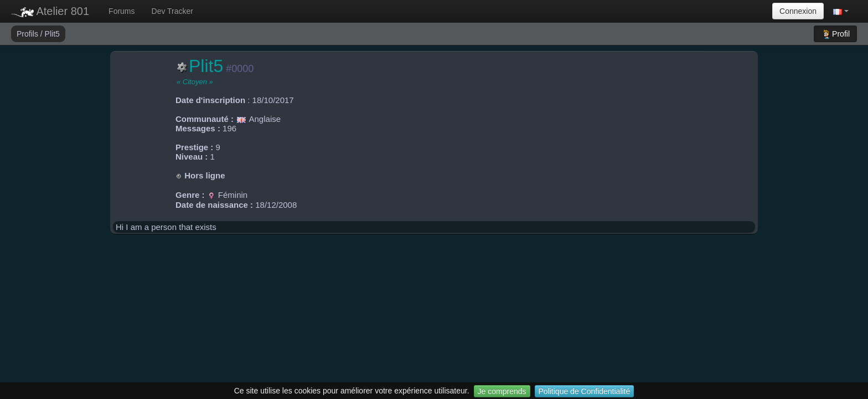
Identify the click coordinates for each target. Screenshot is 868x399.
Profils (29, 34)
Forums (122, 11)
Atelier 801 (50, 11)
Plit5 (52, 34)
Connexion (798, 11)
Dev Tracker (172, 11)
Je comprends (502, 391)
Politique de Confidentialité (585, 391)
